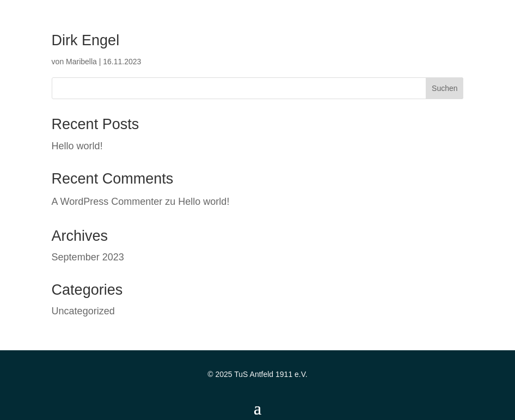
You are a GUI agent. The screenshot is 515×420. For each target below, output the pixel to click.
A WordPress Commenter (107, 202)
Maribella (81, 62)
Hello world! (77, 146)
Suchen (445, 88)
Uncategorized (83, 311)
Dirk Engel (86, 40)
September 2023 (88, 257)
